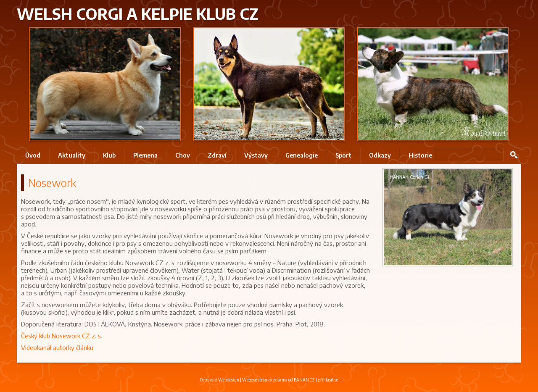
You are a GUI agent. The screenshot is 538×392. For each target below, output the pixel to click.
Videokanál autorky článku (57, 347)
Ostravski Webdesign (220, 380)
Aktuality (72, 155)
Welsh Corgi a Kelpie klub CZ (138, 14)
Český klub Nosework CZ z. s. (62, 336)
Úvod (33, 155)
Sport (343, 155)
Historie (420, 155)
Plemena (145, 155)
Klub (109, 155)
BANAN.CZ (304, 380)
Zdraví (217, 155)
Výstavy (256, 155)
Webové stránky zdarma (265, 380)
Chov (183, 155)
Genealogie (302, 155)
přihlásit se (328, 380)
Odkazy (380, 155)
